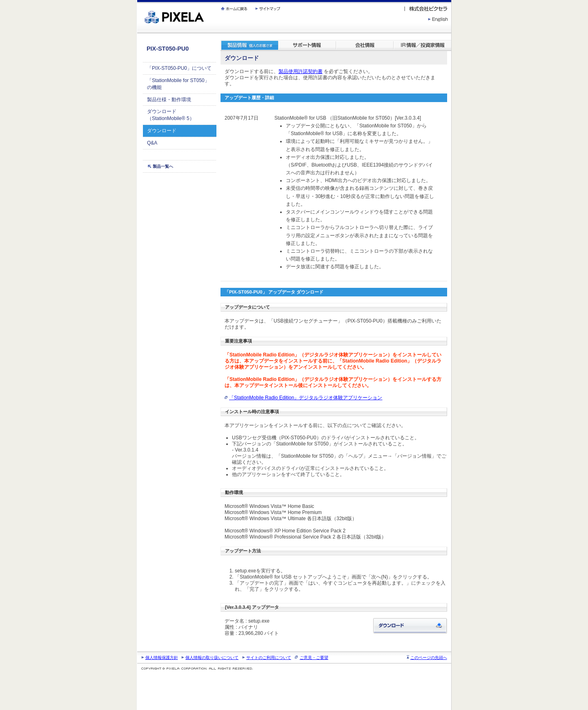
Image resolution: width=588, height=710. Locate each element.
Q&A (152, 143)
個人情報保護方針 (162, 658)
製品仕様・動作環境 (169, 100)
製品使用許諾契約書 (301, 71)
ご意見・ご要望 (314, 658)
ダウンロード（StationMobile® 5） (171, 115)
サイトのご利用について (269, 658)
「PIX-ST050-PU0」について (179, 68)
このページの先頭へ (429, 658)
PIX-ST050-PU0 (168, 49)
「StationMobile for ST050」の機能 (178, 84)
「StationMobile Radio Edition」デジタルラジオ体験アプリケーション (306, 398)
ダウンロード (162, 131)
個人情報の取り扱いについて (212, 658)
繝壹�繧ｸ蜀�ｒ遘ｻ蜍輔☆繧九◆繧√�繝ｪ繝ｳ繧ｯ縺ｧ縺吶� (137, 0)
